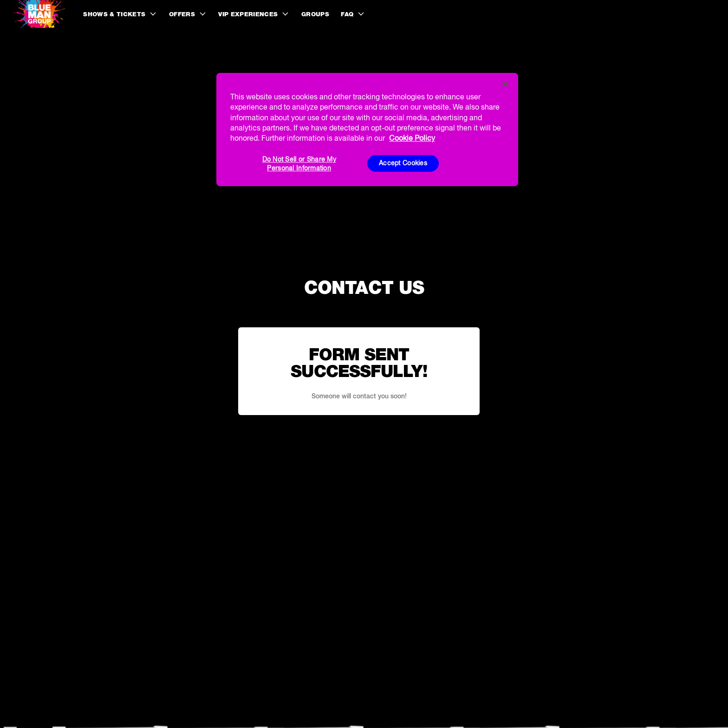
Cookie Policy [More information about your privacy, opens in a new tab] (412, 138)
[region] (367, 130)
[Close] (505, 84)
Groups (315, 14)
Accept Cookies (403, 163)
